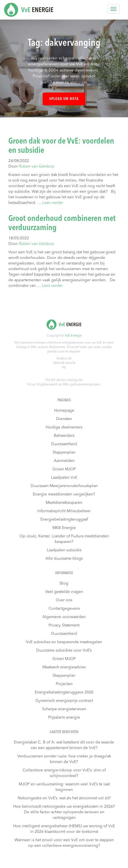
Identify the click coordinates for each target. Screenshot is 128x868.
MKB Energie (64, 528)
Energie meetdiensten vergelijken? (64, 494)
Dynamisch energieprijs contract (64, 701)
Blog (64, 583)
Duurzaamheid (64, 444)
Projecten (64, 684)
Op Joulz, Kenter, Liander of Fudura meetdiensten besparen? (64, 539)
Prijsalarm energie (64, 717)
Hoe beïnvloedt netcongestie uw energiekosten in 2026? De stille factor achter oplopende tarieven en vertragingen (64, 812)
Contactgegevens (64, 609)
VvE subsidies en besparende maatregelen (64, 642)
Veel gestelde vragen (64, 592)
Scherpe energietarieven (64, 709)
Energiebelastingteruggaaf (64, 519)
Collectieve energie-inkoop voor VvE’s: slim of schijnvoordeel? (64, 773)
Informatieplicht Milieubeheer (64, 511)
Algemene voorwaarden (64, 617)
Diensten (64, 419)
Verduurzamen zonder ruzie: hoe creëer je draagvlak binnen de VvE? (64, 759)
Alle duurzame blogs (64, 559)
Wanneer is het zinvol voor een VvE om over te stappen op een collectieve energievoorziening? (64, 843)
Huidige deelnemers (64, 427)
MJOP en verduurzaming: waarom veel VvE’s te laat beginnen (64, 787)
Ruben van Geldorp (37, 166)
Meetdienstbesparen (64, 503)
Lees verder (53, 203)
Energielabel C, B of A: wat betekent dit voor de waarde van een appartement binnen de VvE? (64, 745)
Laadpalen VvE (64, 478)
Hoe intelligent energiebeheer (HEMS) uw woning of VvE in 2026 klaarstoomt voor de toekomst (64, 829)
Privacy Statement (64, 625)
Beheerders (64, 436)
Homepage (64, 411)
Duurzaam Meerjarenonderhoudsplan (64, 486)
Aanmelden (64, 461)
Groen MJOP (64, 469)
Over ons (64, 600)
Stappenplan (64, 452)
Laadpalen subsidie (64, 550)
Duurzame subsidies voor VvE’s (64, 650)
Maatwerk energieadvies (64, 667)
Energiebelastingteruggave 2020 (64, 692)
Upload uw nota (64, 99)
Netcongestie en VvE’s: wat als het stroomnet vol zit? (64, 798)
